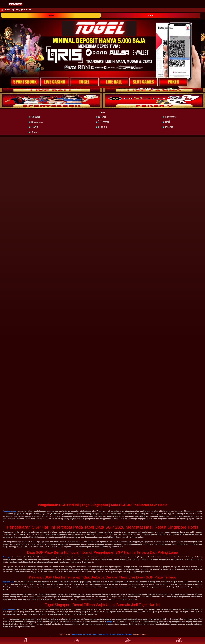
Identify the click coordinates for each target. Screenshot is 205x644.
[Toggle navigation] (4, 4)
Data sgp (6, 557)
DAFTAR (51, 15)
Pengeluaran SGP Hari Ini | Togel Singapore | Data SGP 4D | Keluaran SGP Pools (102, 634)
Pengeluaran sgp (9, 511)
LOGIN (151, 15)
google (109, 622)
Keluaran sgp (8, 582)
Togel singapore (9, 609)
